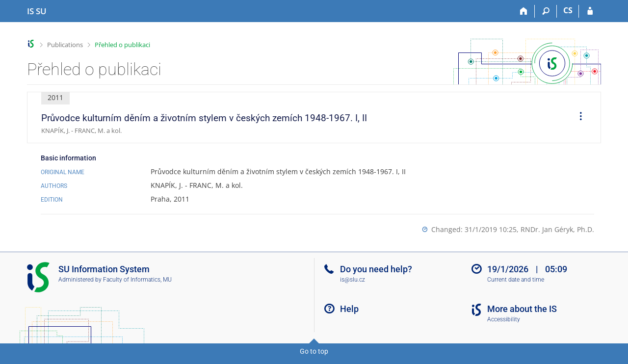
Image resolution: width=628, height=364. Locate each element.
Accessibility (504, 319)
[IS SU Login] (590, 11)
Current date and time (516, 280)
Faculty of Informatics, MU (137, 280)
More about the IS (522, 309)
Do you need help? (376, 269)
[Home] (524, 11)
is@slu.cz (353, 280)
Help (349, 309)
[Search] (546, 11)
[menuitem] (577, 118)
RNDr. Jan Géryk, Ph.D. (557, 229)
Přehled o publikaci (122, 45)
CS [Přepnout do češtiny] (568, 10)
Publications (65, 45)
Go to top (314, 351)
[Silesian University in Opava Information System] (37, 11)
